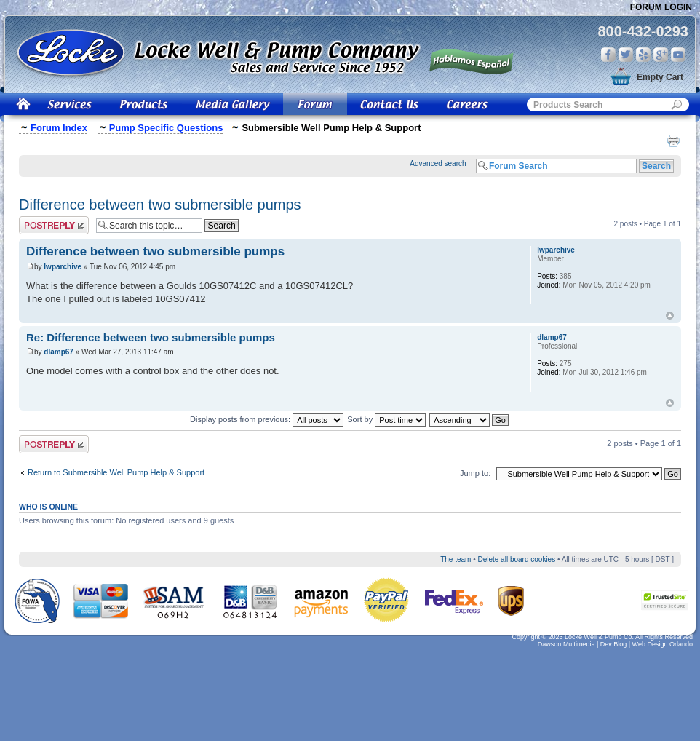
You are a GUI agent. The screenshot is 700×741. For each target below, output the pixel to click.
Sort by (386, 419)
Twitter (626, 55)
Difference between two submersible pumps (160, 205)
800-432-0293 (643, 31)
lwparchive (63, 267)
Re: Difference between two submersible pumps (151, 337)
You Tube (678, 55)
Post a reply (54, 225)
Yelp (643, 55)
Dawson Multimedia (566, 644)
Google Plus (661, 55)
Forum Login (661, 7)
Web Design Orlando (663, 644)
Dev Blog (614, 644)
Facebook (608, 55)
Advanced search (438, 163)
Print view (673, 140)
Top (670, 316)
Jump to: (475, 473)
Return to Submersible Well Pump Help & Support (116, 472)
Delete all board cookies (516, 559)
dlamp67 (59, 352)
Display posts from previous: (267, 419)
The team (456, 559)
